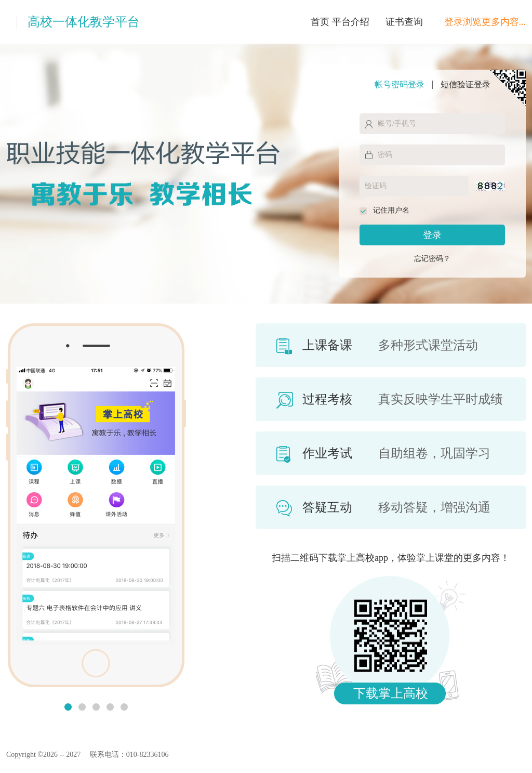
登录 (432, 235)
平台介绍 (351, 22)
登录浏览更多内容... (485, 22)
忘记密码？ (432, 259)
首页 (320, 22)
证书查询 (404, 22)
